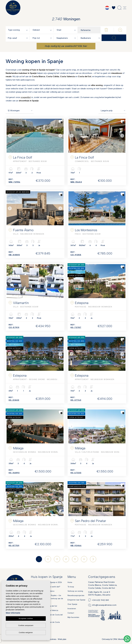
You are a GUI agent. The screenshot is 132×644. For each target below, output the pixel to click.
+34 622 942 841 (100, 600)
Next (61, 136)
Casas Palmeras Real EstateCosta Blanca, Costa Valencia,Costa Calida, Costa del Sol (103, 585)
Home (70, 582)
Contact (71, 613)
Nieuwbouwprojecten (76, 595)
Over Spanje (72, 604)
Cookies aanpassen (26, 625)
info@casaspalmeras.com (104, 605)
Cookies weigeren (26, 632)
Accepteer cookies (26, 619)
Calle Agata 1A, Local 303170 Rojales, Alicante (99, 593)
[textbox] (18, 30)
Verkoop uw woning (75, 591)
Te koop (71, 587)
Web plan (62, 639)
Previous (9, 136)
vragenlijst (26, 97)
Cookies (52, 639)
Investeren (72, 609)
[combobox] (18, 30)
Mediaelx (122, 639)
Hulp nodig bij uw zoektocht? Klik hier (66, 46)
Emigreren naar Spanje (76, 600)
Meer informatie (13, 613)
